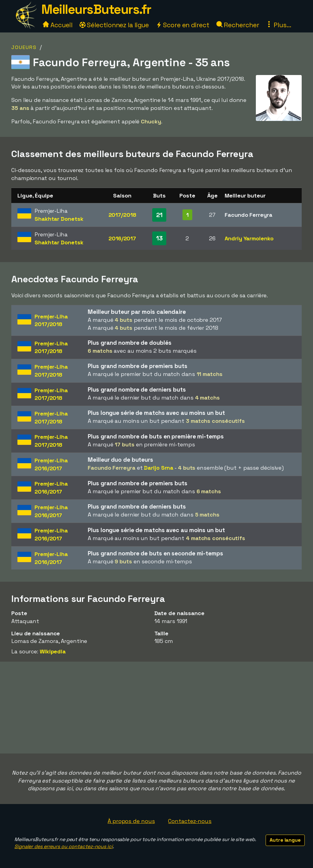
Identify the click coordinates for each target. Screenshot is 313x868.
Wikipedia (53, 651)
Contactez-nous (190, 821)
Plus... (278, 25)
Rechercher (238, 25)
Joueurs (24, 47)
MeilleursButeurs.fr (96, 9)
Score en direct (182, 25)
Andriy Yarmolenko (249, 238)
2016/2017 (122, 238)
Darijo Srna (159, 468)
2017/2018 (122, 215)
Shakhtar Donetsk (59, 219)
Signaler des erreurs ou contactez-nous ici (64, 846)
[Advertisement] (156, 708)
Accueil (57, 25)
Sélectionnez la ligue (114, 25)
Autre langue (285, 840)
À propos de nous (131, 821)
